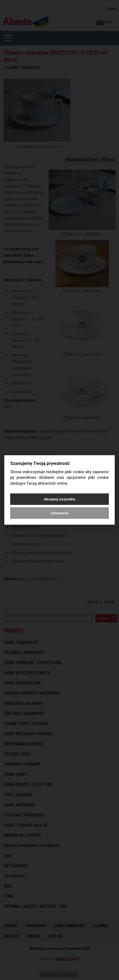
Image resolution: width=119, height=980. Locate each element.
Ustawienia (59, 513)
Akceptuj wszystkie (59, 499)
